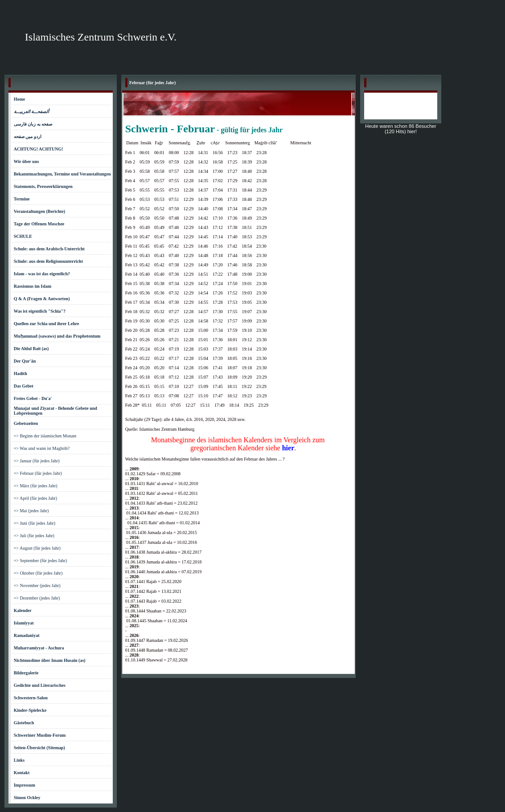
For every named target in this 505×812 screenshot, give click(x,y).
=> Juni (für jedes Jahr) (35, 523)
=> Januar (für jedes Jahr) (37, 461)
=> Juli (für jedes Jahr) (34, 536)
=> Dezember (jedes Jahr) (37, 598)
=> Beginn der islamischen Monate (45, 436)
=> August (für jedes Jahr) (37, 548)
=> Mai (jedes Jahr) (31, 511)
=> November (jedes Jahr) (37, 586)
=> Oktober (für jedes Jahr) (38, 573)
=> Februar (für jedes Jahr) (38, 473)
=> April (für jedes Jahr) (35, 498)
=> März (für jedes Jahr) (36, 486)
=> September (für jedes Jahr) (41, 561)
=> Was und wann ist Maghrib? (42, 448)
